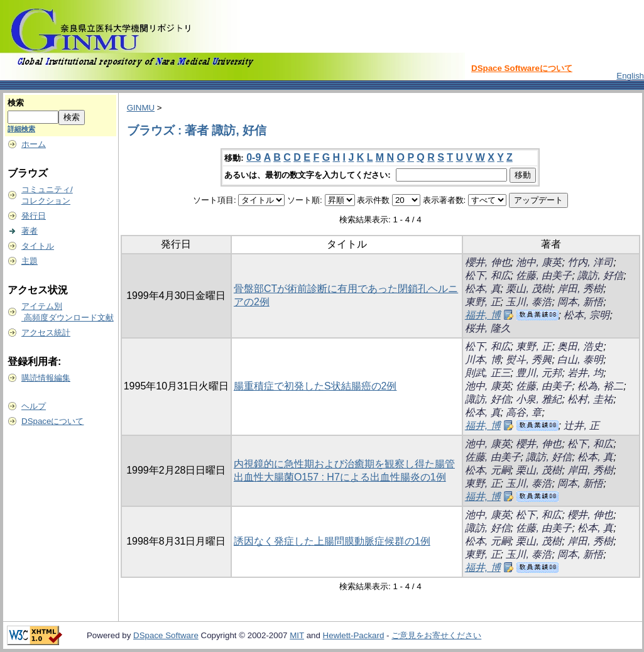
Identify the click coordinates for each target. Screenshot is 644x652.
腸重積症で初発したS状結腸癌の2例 (315, 386)
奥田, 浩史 (580, 346)
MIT (297, 635)
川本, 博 (483, 360)
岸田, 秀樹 (580, 289)
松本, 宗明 (587, 315)
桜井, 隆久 (488, 328)
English (630, 76)
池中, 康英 (539, 262)
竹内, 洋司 (590, 262)
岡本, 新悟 (580, 302)
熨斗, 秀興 (529, 360)
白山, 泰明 (580, 360)
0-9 (254, 157)
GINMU (141, 108)
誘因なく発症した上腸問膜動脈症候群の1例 (332, 541)
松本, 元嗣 (488, 470)
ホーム (34, 144)
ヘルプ (34, 406)
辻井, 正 (581, 426)
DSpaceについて (52, 421)
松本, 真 (483, 289)
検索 (16, 103)
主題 (30, 261)
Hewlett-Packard (354, 635)
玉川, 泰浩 (529, 302)
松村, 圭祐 (590, 399)
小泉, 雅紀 (539, 399)
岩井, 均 (585, 373)
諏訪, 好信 (600, 275)
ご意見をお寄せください (436, 635)
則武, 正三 (488, 373)
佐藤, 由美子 (544, 275)
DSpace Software (166, 635)
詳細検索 (21, 129)
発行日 (34, 216)
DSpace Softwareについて (522, 68)
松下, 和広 (488, 275)
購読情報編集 (46, 378)
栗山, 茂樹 (529, 289)
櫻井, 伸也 (488, 262)
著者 (30, 231)
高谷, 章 (524, 412)
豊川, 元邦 (539, 373)
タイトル (38, 246)
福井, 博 (483, 315)
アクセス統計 (46, 333)
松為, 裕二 (600, 386)
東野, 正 (483, 302)
